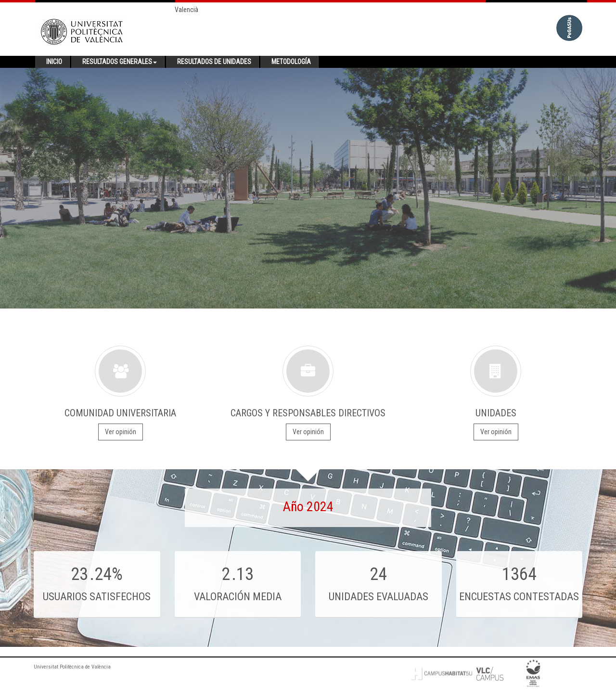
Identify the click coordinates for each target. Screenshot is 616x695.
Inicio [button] (54, 62)
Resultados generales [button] (120, 62)
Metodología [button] (291, 62)
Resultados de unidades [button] (214, 62)
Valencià (186, 10)
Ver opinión (121, 432)
